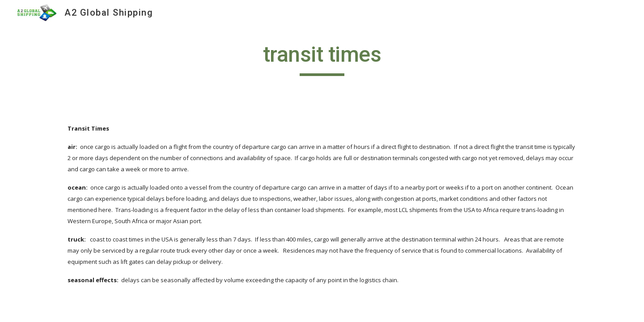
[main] (322, 59)
